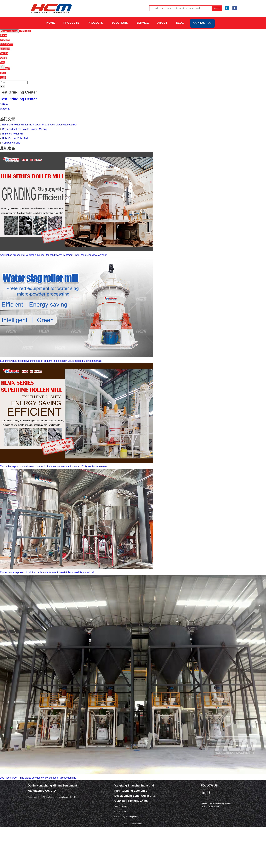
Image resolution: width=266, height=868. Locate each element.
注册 (3, 78)
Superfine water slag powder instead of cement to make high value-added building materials (51, 361)
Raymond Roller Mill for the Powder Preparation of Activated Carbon (40, 125)
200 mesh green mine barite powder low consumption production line (38, 778)
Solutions (5, 49)
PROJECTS (7, 44)
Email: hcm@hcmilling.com (126, 817)
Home (3, 35)
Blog (2, 62)
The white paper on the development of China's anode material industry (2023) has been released (54, 466)
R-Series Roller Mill (13, 134)
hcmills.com (137, 824)
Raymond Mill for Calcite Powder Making (24, 129)
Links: (126, 824)
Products (5, 40)
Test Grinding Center (18, 99)
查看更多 (5, 109)
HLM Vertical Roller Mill (15, 138)
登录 (5, 68)
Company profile (11, 143)
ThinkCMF (25, 31)
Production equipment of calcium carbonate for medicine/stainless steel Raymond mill (47, 572)
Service (4, 53)
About (3, 58)
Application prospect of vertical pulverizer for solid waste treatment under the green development (53, 255)
